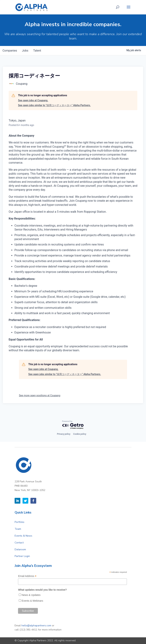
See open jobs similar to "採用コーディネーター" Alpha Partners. (54, 105)
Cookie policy (80, 434)
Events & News (23, 536)
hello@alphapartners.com (36, 626)
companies (10, 51)
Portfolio (19, 522)
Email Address (27, 576)
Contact (19, 543)
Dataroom (20, 549)
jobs (26, 51)
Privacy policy (64, 434)
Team (18, 529)
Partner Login (22, 556)
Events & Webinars (32, 601)
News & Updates (31, 595)
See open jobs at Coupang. (33, 100)
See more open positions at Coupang (40, 395)
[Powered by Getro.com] (73, 425)
